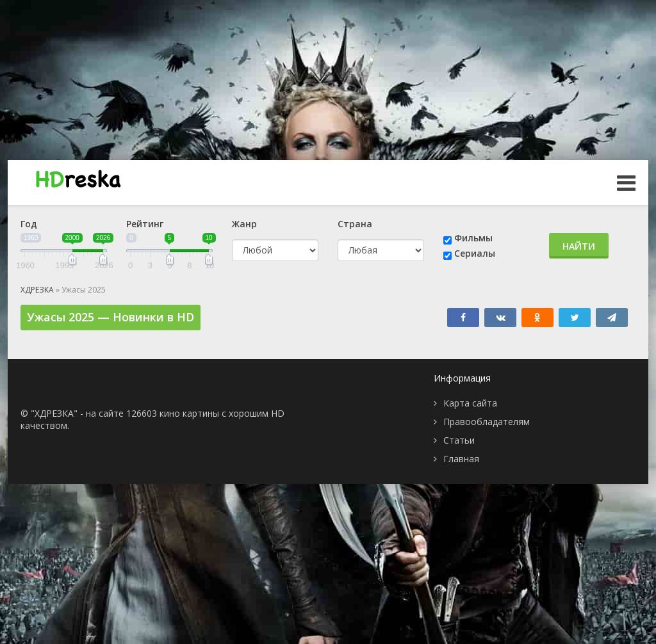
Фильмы (473, 238)
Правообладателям (487, 422)
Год (29, 224)
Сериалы (475, 253)
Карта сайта (470, 403)
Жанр (244, 224)
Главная (461, 459)
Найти (579, 246)
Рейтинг (145, 224)
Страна (355, 224)
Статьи (459, 440)
